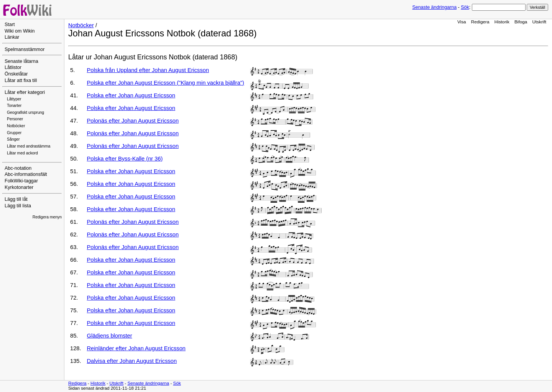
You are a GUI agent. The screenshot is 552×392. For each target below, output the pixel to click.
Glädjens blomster (110, 336)
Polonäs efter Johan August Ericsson (133, 121)
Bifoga (521, 22)
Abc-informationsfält (26, 174)
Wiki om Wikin (20, 31)
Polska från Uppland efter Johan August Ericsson (148, 70)
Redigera (480, 22)
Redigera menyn (47, 217)
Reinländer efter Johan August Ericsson (136, 348)
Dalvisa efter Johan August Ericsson (132, 361)
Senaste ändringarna (434, 7)
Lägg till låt (16, 199)
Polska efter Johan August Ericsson (131, 95)
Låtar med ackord (22, 153)
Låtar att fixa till (21, 80)
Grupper (14, 133)
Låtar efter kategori (25, 92)
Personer (15, 119)
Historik (502, 22)
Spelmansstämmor (25, 49)
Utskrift (539, 22)
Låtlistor (13, 67)
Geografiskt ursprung (25, 112)
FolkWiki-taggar (21, 181)
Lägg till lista (18, 206)
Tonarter (14, 106)
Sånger (13, 139)
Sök (465, 7)
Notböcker (16, 126)
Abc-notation (18, 168)
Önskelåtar (16, 74)
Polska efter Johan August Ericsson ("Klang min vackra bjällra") (166, 83)
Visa (462, 22)
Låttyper (14, 99)
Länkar (12, 37)
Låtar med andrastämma (29, 146)
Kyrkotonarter (19, 187)
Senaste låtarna (21, 61)
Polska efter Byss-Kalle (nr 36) (125, 159)
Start (10, 25)
